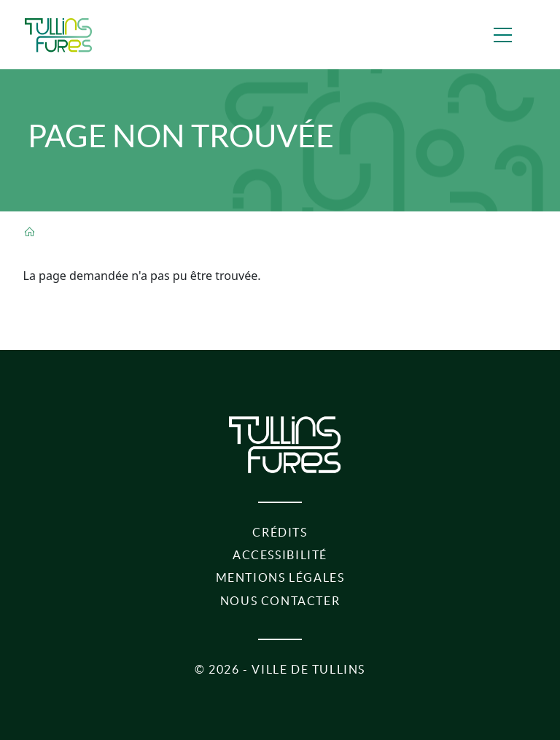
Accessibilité (280, 555)
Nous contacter (280, 601)
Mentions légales (280, 577)
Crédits (280, 532)
